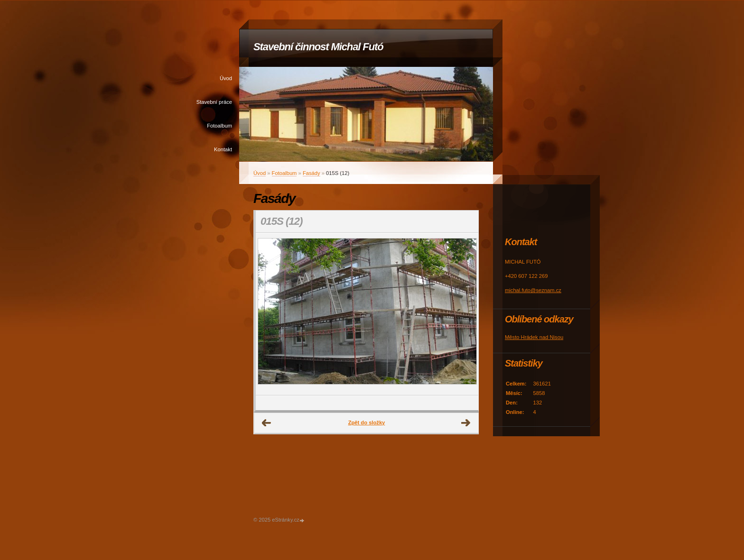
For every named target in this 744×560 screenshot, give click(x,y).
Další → (466, 423)
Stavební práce (214, 102)
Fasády (312, 173)
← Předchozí (267, 423)
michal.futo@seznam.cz (533, 290)
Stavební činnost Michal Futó (318, 47)
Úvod (226, 78)
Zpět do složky (367, 422)
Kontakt (223, 149)
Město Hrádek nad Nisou (534, 337)
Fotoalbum (219, 126)
